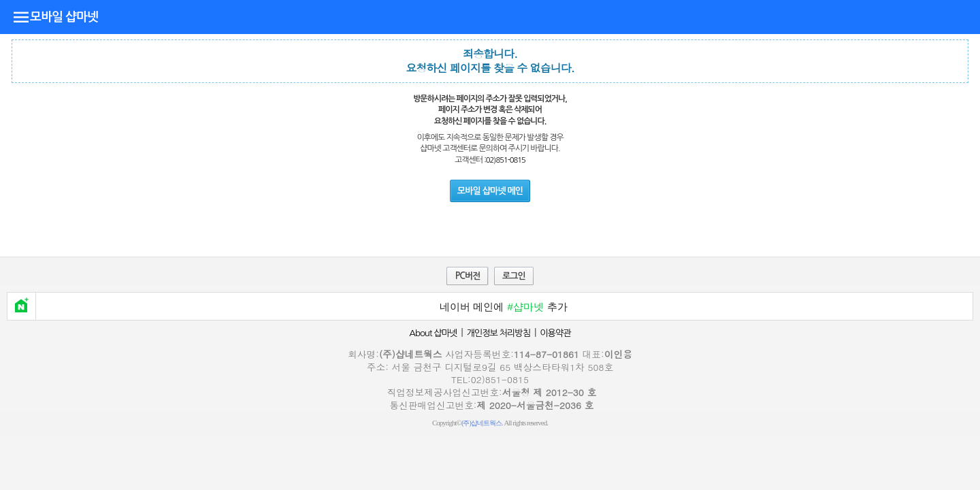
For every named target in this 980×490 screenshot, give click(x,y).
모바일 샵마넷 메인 (490, 191)
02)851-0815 (506, 160)
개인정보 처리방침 (498, 333)
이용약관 (555, 333)
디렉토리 (21, 16)
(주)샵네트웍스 (481, 423)
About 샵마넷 (433, 333)
